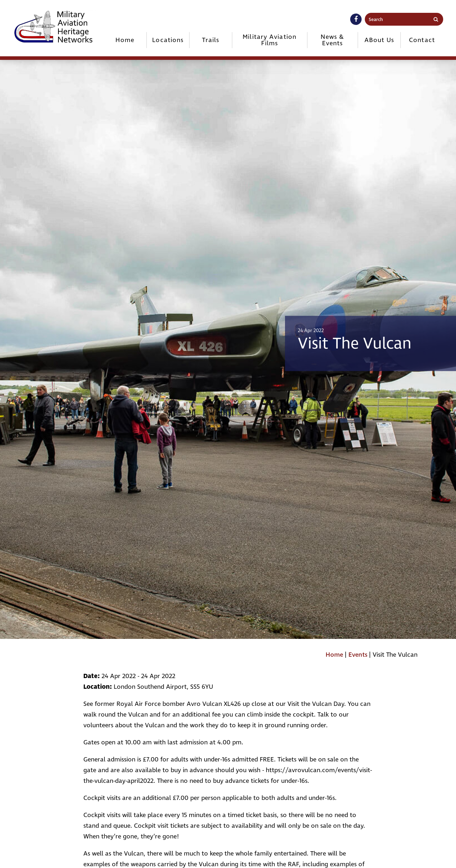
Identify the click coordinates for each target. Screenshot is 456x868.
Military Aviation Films (270, 40)
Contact (422, 40)
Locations (168, 40)
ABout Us (379, 40)
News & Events (333, 40)
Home (125, 40)
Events (358, 655)
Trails (211, 40)
